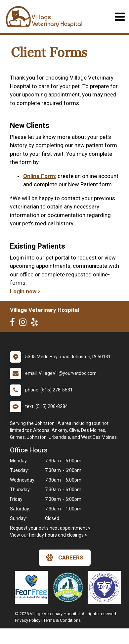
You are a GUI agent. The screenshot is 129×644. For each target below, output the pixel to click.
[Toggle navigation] (120, 17)
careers (65, 557)
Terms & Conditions (62, 620)
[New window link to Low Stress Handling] (69, 587)
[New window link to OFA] (106, 587)
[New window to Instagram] (24, 323)
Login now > (25, 291)
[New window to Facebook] (14, 323)
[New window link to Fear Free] (33, 587)
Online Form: (40, 176)
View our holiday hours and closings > (49, 535)
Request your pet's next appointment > (50, 528)
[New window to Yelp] (36, 323)
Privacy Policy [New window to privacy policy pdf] (28, 620)
